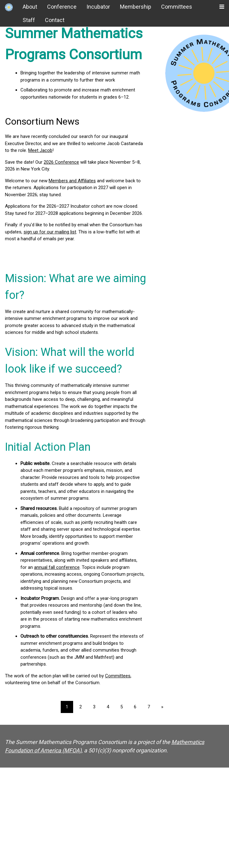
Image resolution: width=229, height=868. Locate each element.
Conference (62, 7)
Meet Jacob (40, 150)
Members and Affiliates (72, 181)
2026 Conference (61, 162)
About (30, 7)
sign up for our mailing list (50, 232)
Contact (55, 20)
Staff (29, 20)
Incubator (98, 7)
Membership (136, 7)
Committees (177, 7)
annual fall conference (57, 567)
